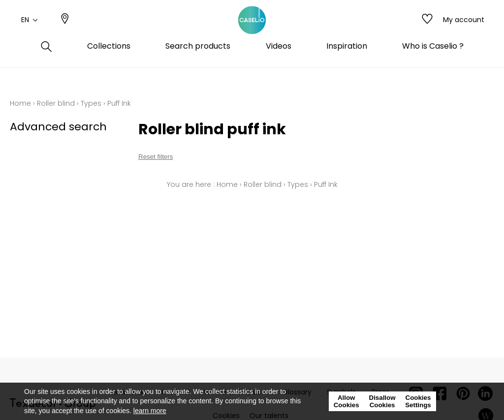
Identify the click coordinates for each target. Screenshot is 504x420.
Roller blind (56, 103)
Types (91, 103)
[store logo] (252, 31)
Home (20, 103)
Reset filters (156, 157)
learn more (150, 411)
